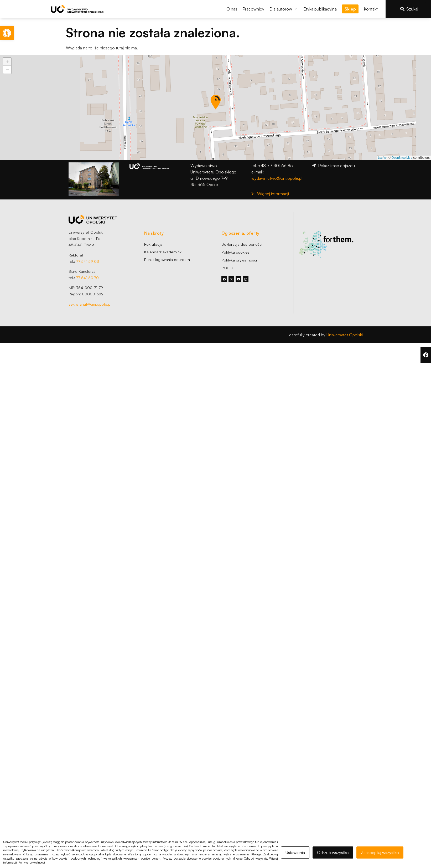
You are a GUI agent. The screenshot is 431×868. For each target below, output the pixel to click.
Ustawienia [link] (295, 852)
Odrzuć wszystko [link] (333, 852)
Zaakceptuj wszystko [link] (380, 852)
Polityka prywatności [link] (32, 862)
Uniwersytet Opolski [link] (345, 335)
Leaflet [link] (382, 158)
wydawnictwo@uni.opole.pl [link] (277, 178)
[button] (284, 9)
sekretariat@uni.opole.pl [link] (90, 304)
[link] (7, 33)
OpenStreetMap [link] (402, 158)
